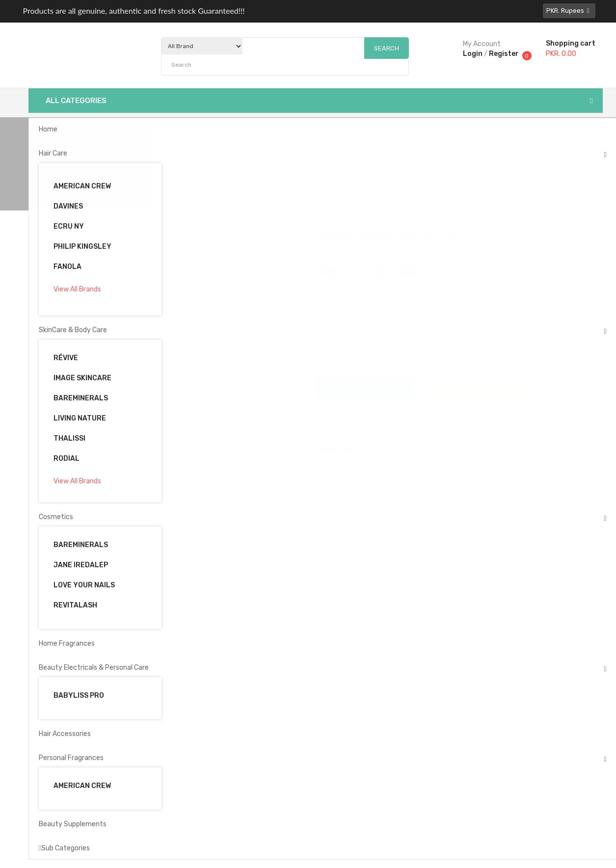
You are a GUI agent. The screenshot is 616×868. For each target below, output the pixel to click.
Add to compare (432, 415)
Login (473, 54)
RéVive (385, 291)
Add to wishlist (353, 415)
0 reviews (365, 254)
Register (504, 54)
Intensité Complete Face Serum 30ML (314, 172)
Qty (321, 339)
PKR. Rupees (569, 11)
